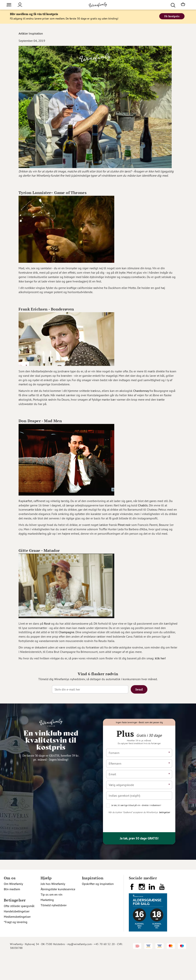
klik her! (160, 658)
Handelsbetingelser (17, 911)
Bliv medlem (12, 889)
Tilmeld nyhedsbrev (54, 905)
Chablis (143, 505)
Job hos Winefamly (53, 884)
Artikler (23, 33)
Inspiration (36, 33)
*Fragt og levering (16, 922)
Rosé (47, 623)
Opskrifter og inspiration (98, 884)
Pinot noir (124, 525)
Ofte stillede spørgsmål (19, 906)
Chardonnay (141, 391)
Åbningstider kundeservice (58, 889)
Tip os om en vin (51, 894)
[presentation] (135, 822)
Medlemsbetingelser (17, 917)
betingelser (165, 812)
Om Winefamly (13, 884)
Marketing (47, 900)
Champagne (66, 632)
